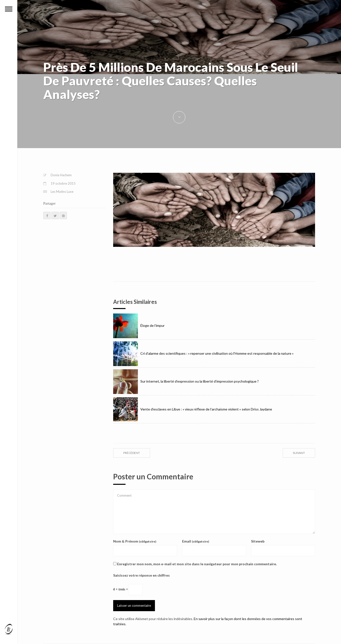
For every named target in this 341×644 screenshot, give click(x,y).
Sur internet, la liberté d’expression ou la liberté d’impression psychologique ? (186, 381)
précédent (132, 453)
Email (196, 541)
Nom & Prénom (135, 541)
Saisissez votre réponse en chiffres (141, 575)
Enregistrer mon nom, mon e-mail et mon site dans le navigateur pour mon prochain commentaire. (197, 564)
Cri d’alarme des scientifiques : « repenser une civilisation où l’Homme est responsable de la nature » (203, 353)
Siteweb (258, 541)
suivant (299, 453)
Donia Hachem (61, 175)
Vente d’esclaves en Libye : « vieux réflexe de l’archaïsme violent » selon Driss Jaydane (193, 409)
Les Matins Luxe (62, 192)
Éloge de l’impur (139, 325)
